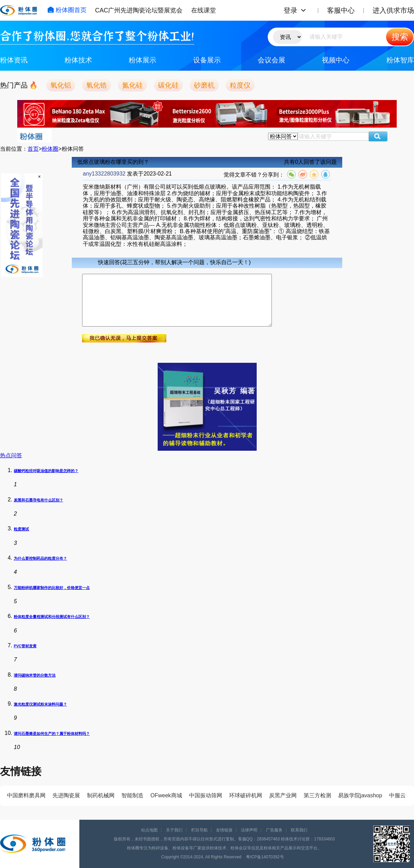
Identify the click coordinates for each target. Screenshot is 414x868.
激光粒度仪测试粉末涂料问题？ (40, 704)
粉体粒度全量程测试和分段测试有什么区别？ (52, 617)
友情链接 (224, 830)
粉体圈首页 (67, 10)
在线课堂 (204, 10)
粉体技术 (78, 60)
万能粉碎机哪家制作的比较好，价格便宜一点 (52, 588)
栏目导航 (199, 830)
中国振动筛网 (206, 795)
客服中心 (341, 10)
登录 (290, 10)
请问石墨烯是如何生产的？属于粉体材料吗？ (52, 734)
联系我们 (299, 830)
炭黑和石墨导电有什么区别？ (38, 500)
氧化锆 (97, 85)
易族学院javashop (360, 795)
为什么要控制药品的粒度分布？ (40, 558)
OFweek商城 (166, 795)
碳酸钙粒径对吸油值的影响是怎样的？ (46, 471)
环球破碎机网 (246, 795)
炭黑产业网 (283, 795)
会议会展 (272, 60)
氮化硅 (132, 85)
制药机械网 (101, 795)
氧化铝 (61, 85)
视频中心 (336, 60)
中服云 (397, 795)
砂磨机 (204, 85)
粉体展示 (142, 60)
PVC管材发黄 (25, 646)
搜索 (400, 37)
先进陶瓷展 (66, 795)
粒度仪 (240, 85)
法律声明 (249, 830)
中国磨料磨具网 (26, 795)
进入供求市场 (393, 10)
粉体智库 (400, 60)
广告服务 (274, 830)
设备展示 (207, 60)
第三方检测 (317, 795)
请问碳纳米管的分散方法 (35, 675)
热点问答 (11, 455)
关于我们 (174, 830)
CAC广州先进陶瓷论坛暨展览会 (139, 10)
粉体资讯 (14, 60)
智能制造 (132, 795)
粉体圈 (50, 149)
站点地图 (149, 830)
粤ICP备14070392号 (265, 857)
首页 (33, 149)
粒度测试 (21, 529)
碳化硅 (168, 85)
